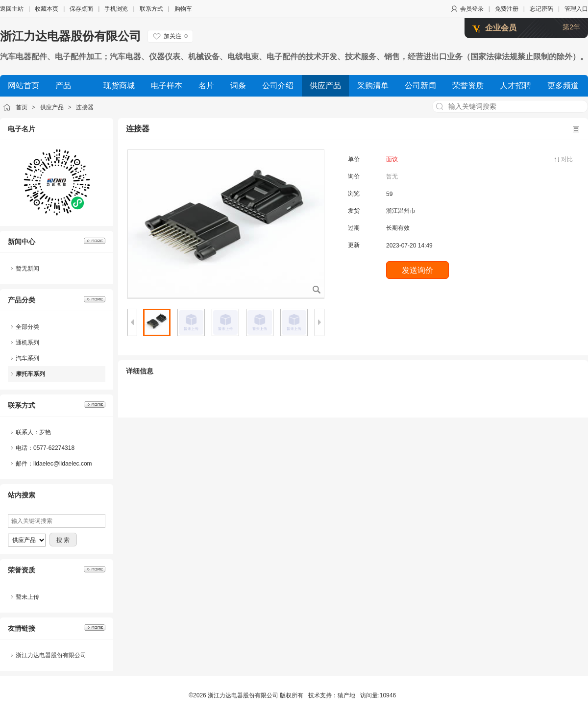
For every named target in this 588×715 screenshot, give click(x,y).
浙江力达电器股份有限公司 (71, 36)
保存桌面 (81, 9)
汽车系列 (27, 358)
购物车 (183, 9)
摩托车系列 (30, 374)
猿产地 (346, 695)
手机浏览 (116, 9)
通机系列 (27, 343)
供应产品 (52, 107)
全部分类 (27, 327)
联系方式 (151, 9)
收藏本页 (47, 9)
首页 (22, 107)
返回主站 (12, 9)
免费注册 (507, 9)
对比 (567, 159)
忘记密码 (541, 9)
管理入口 (576, 9)
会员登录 (472, 9)
